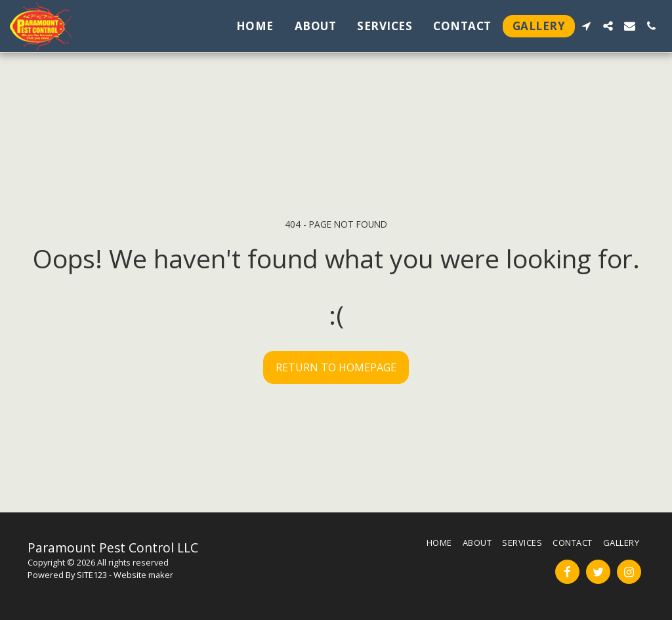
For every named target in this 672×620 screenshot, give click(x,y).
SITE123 (92, 575)
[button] (586, 26)
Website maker (143, 575)
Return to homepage (336, 367)
